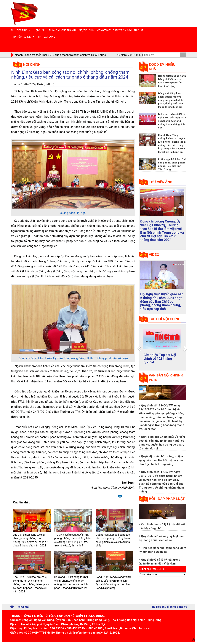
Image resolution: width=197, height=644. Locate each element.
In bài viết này (120, 497)
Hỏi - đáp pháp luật (167, 499)
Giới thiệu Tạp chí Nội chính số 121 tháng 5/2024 (160, 358)
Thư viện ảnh (161, 182)
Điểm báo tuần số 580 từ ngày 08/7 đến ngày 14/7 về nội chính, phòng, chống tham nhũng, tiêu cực (172, 121)
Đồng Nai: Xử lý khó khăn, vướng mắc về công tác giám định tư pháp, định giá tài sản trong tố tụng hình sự (171, 100)
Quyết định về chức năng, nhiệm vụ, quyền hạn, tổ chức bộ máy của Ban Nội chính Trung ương (161, 460)
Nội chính (32, 65)
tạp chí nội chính (165, 319)
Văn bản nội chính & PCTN (166, 378)
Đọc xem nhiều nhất (162, 67)
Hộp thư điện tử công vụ (169, 607)
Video (154, 255)
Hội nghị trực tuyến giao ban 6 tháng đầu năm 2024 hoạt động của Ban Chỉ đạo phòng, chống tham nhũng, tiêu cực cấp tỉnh (162, 301)
